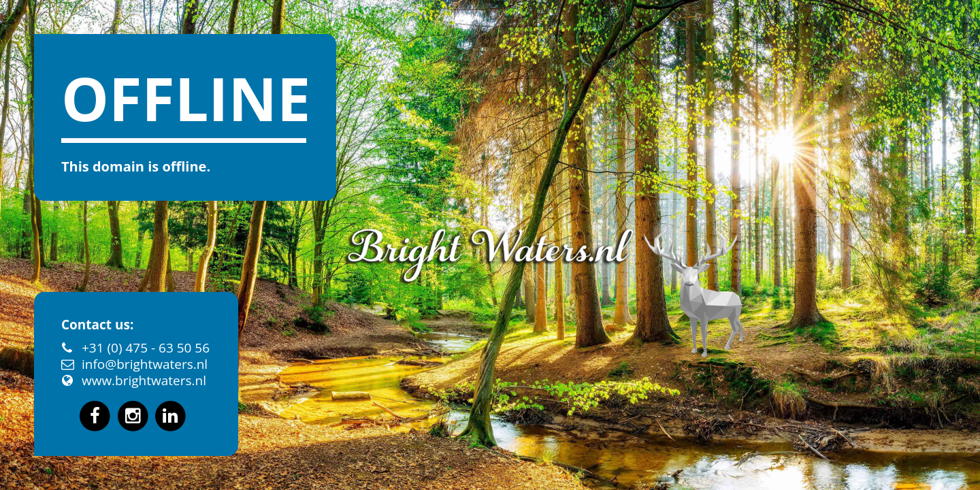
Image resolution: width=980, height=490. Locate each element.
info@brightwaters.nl (145, 364)
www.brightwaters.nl (144, 380)
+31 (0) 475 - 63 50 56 (146, 348)
